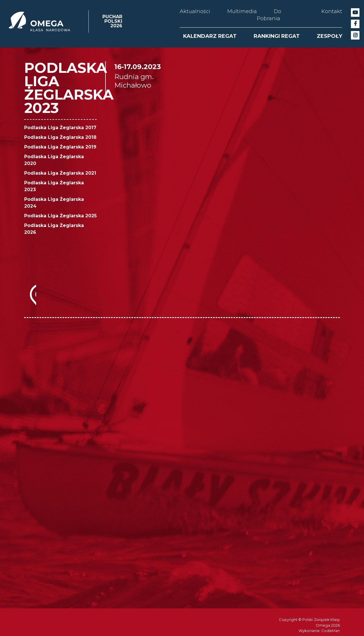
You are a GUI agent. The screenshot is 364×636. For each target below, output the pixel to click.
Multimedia (242, 11)
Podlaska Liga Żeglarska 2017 (60, 128)
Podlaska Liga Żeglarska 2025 (60, 216)
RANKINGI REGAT (277, 36)
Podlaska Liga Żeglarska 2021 (60, 173)
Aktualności (195, 11)
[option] (30, 432)
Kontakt (332, 11)
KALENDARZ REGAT (210, 36)
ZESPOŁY (329, 36)
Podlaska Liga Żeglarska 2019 (60, 147)
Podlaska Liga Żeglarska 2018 (60, 137)
